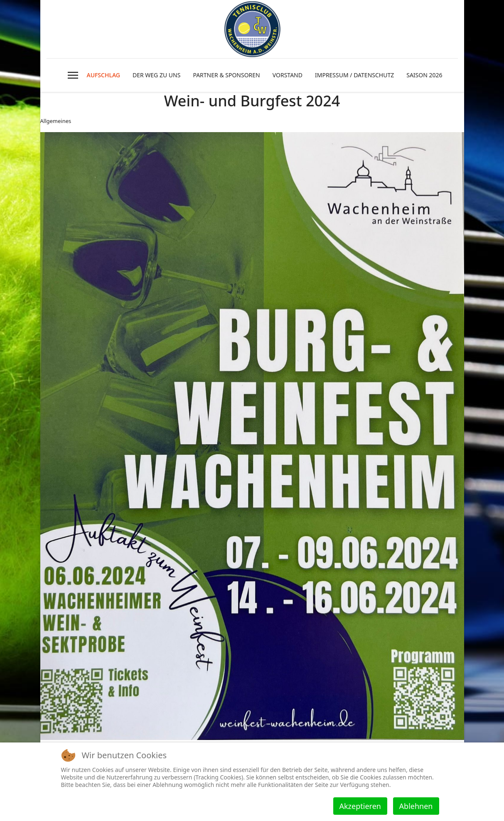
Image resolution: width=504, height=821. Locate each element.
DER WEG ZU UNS (156, 75)
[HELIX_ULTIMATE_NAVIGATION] (73, 75)
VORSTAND (288, 75)
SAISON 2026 (424, 75)
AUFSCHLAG (103, 75)
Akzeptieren (360, 806)
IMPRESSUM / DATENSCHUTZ (354, 75)
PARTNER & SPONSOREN (226, 75)
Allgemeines (56, 121)
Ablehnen (416, 806)
